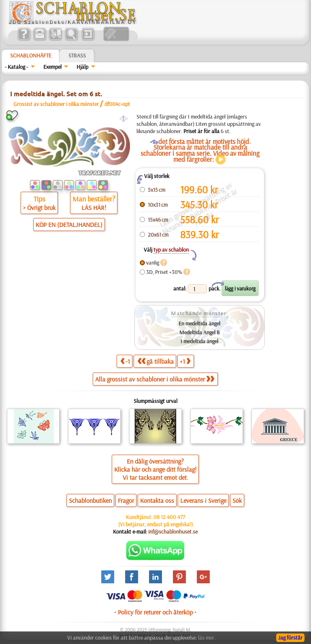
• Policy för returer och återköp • (155, 612)
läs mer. (207, 638)
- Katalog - (16, 67)
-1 (125, 361)
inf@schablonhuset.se (173, 532)
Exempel (52, 67)
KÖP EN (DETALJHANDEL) (69, 225)
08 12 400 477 (169, 517)
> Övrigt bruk (39, 208)
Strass (77, 55)
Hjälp (82, 67)
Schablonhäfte (31, 55)
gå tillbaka (155, 361)
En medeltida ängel (199, 323)
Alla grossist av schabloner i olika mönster (155, 379)
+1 (185, 361)
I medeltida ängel (199, 341)
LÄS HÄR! (94, 208)
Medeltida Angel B (200, 332)
